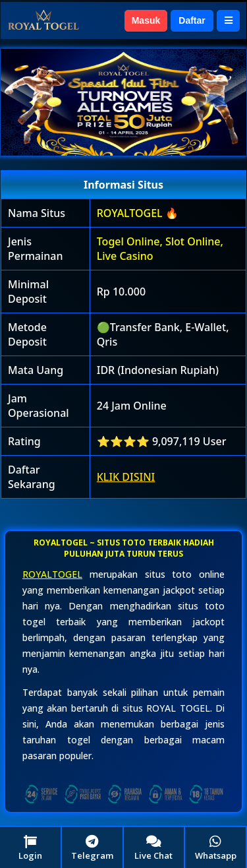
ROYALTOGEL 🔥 (138, 213)
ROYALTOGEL (52, 574)
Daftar (192, 20)
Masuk (146, 20)
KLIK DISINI (126, 477)
